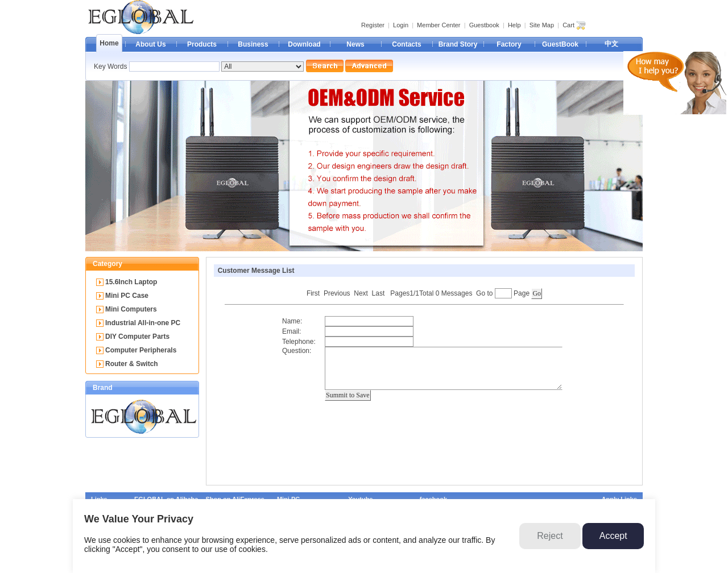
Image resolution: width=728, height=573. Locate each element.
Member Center (439, 25)
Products (202, 44)
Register (373, 25)
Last (379, 293)
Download (304, 44)
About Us (150, 44)
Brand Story (458, 44)
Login (401, 25)
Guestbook (484, 25)
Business (253, 44)
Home (109, 43)
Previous (337, 293)
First (313, 293)
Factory (509, 44)
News (355, 44)
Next (361, 293)
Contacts (406, 44)
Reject (550, 536)
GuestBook (560, 44)
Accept (613, 536)
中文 (611, 44)
